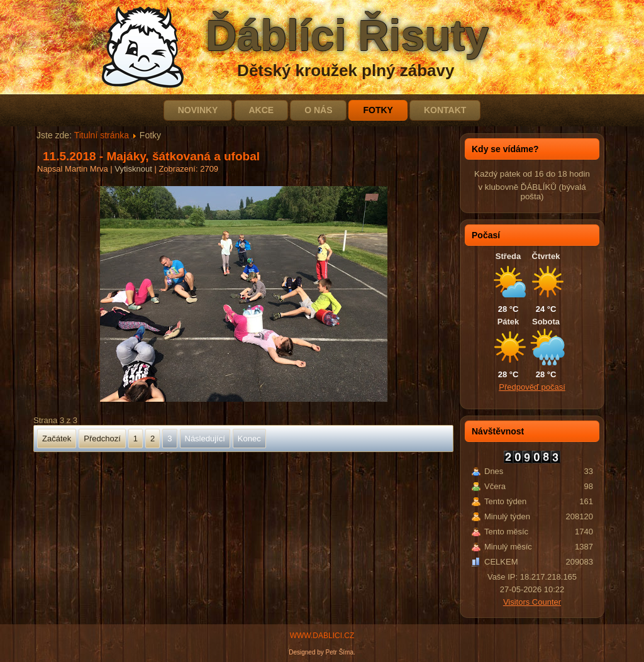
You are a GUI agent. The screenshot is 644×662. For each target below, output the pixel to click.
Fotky (378, 110)
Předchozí (102, 439)
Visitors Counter (532, 602)
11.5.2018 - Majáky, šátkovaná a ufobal (151, 156)
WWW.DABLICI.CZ (322, 636)
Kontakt (445, 110)
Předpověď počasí (532, 387)
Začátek (57, 439)
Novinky (198, 110)
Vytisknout (134, 169)
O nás (318, 110)
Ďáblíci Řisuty (347, 35)
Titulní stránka (102, 135)
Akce (261, 110)
